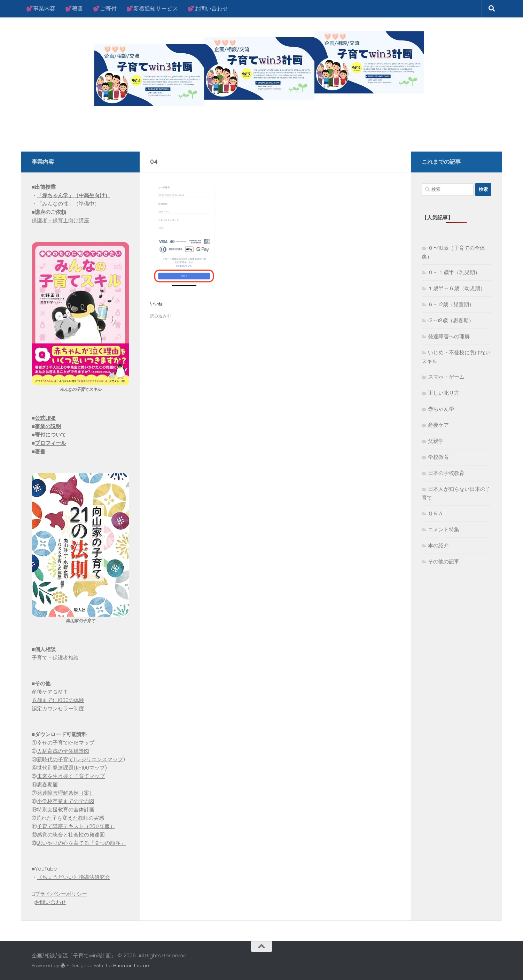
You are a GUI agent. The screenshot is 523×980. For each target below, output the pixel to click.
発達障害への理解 (449, 336)
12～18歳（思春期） (451, 320)
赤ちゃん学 (441, 409)
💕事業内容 (41, 9)
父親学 (436, 441)
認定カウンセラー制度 (58, 708)
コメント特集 (444, 529)
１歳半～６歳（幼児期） (457, 288)
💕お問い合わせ (208, 9)
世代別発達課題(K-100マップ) (72, 768)
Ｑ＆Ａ (436, 513)
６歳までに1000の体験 (58, 700)
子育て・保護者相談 (55, 658)
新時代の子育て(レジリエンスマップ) (81, 759)
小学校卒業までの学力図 (66, 801)
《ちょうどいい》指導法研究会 (73, 877)
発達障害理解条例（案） (66, 793)
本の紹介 (438, 545)
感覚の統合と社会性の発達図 (71, 835)
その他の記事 (444, 561)
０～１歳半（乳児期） (454, 272)
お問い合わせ (50, 902)
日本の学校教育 (446, 473)
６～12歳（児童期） (451, 304)
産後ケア (438, 425)
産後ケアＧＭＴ (50, 692)
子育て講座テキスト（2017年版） (76, 826)
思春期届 (47, 784)
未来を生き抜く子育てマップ (71, 776)
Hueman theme (131, 966)
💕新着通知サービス (152, 9)
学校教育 (438, 457)
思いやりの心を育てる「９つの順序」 (81, 843)
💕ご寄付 (105, 9)
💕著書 (74, 9)
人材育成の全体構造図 (63, 751)
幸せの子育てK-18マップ (66, 743)
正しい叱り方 (444, 393)
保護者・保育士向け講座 (60, 220)
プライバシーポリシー (61, 894)
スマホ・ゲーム (446, 377)
